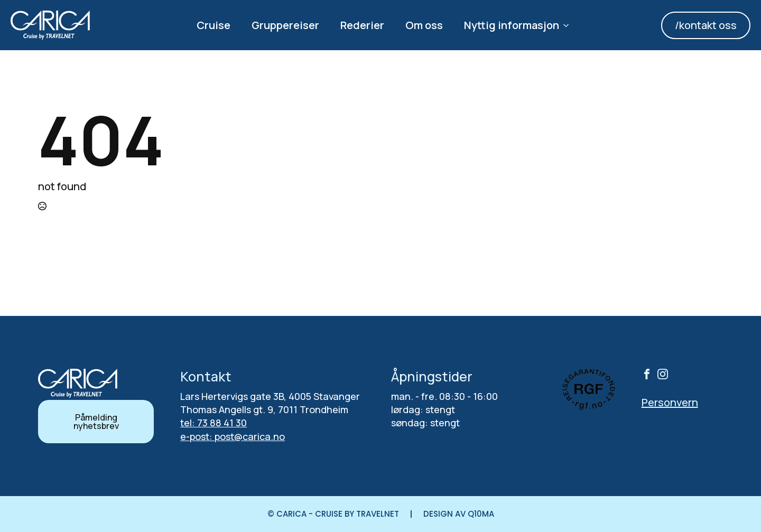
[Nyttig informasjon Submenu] (569, 25)
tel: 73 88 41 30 (214, 423)
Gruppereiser (285, 25)
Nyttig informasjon (512, 25)
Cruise (214, 25)
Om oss (424, 25)
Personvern (670, 402)
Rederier (362, 25)
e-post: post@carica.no (233, 436)
